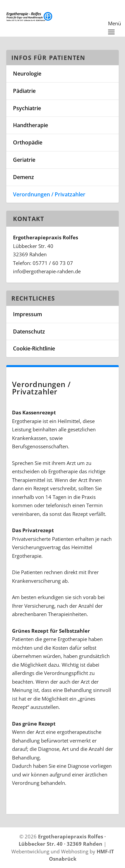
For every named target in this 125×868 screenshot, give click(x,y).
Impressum (27, 314)
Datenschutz (29, 331)
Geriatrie (24, 160)
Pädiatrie (24, 91)
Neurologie (27, 74)
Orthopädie (28, 142)
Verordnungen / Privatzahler (49, 194)
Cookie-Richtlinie (34, 348)
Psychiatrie (27, 108)
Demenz (23, 177)
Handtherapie (30, 125)
